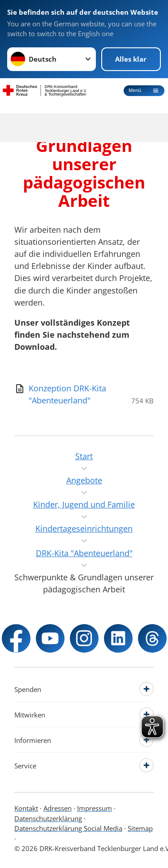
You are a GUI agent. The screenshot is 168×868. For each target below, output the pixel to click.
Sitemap (140, 828)
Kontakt (26, 808)
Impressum (95, 808)
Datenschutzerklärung (48, 818)
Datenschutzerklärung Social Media (68, 828)
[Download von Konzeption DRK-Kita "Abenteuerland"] (67, 394)
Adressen (58, 808)
